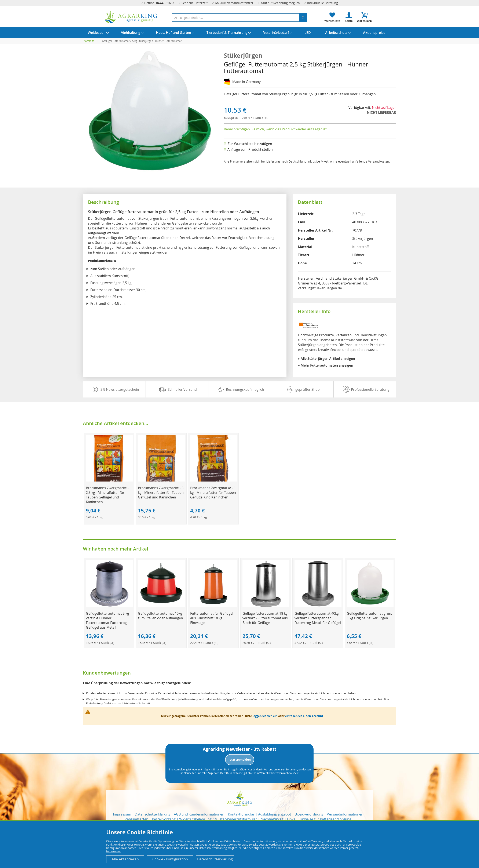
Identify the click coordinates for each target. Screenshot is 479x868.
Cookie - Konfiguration (170, 859)
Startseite (89, 41)
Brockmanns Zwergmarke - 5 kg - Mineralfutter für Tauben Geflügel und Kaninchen (161, 493)
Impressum (122, 814)
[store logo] (131, 17)
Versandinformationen (345, 814)
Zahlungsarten (137, 819)
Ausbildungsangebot (275, 814)
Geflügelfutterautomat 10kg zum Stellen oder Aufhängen (160, 616)
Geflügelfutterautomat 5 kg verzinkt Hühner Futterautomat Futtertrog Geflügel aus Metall (107, 620)
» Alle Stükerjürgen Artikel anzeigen (326, 359)
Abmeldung (181, 769)
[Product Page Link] (109, 480)
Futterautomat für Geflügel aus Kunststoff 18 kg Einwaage (212, 618)
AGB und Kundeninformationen (199, 814)
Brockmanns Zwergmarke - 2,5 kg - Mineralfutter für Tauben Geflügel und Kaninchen (107, 495)
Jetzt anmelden (240, 760)
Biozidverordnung (309, 814)
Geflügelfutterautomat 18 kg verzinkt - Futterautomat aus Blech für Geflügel (265, 618)
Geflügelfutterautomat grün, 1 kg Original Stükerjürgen (369, 616)
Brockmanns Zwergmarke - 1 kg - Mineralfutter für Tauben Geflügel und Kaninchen (213, 493)
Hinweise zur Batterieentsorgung (325, 819)
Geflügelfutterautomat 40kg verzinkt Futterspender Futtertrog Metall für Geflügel (318, 618)
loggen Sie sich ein (265, 716)
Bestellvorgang (164, 819)
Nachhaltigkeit (272, 819)
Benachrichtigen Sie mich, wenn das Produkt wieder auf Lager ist (275, 129)
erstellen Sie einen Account (304, 716)
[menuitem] (97, 33)
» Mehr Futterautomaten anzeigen (326, 365)
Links (291, 819)
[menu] (239, 33)
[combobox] (239, 18)
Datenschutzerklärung (153, 814)
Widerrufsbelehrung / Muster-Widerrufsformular (218, 819)
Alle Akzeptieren (125, 859)
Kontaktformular (241, 814)
